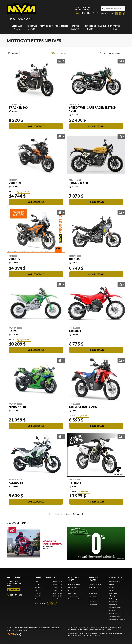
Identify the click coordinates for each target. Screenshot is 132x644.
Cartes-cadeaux (114, 616)
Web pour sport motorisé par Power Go (48, 628)
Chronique (113, 596)
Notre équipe (114, 599)
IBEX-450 (75, 259)
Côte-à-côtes (72, 593)
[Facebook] (116, 14)
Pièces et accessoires (116, 613)
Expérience (113, 593)
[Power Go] (34, 634)
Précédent (55, 514)
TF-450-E (75, 483)
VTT (69, 590)
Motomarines (72, 596)
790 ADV (15, 259)
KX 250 (14, 331)
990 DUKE (15, 183)
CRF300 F (75, 331)
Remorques (93, 602)
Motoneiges (93, 596)
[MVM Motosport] (21, 12)
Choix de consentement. (93, 635)
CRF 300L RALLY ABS (83, 407)
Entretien (112, 610)
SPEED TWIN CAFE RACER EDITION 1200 (93, 109)
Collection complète (74, 599)
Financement (47, 26)
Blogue (102, 26)
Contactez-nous (115, 582)
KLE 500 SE (16, 483)
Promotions (61, 26)
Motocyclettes (73, 587)
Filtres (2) (13, 53)
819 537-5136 (87, 13)
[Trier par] (112, 53)
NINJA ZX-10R (18, 407)
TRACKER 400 (18, 108)
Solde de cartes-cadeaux (117, 619)
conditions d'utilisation (77, 635)
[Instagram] (120, 14)
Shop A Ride (23, 630)
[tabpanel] (48, 590)
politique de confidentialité (115, 633)
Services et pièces (115, 607)
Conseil (112, 590)
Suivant (79, 514)
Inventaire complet (74, 584)
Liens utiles (115, 577)
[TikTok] (124, 14)
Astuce (112, 587)
